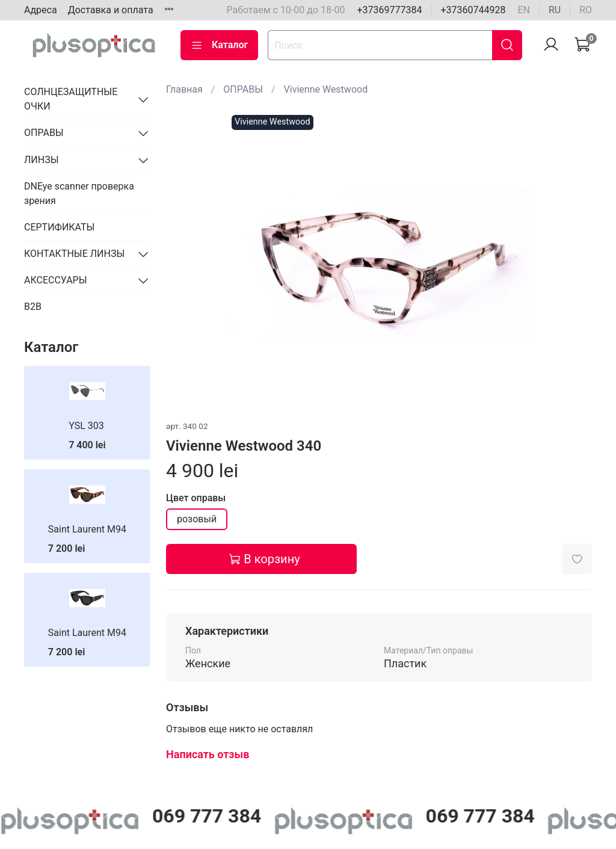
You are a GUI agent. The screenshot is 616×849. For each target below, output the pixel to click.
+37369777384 (389, 10)
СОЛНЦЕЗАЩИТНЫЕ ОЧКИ (71, 99)
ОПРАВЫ (243, 89)
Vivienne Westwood (326, 89)
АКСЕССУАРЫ (56, 280)
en (524, 10)
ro (586, 10)
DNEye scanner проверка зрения (79, 193)
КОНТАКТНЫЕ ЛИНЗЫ (74, 254)
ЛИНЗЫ (42, 160)
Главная (184, 89)
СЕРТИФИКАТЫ (59, 227)
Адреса (41, 10)
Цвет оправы (196, 498)
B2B (33, 307)
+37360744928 (473, 10)
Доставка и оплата (111, 10)
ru (555, 10)
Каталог (219, 45)
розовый (197, 519)
